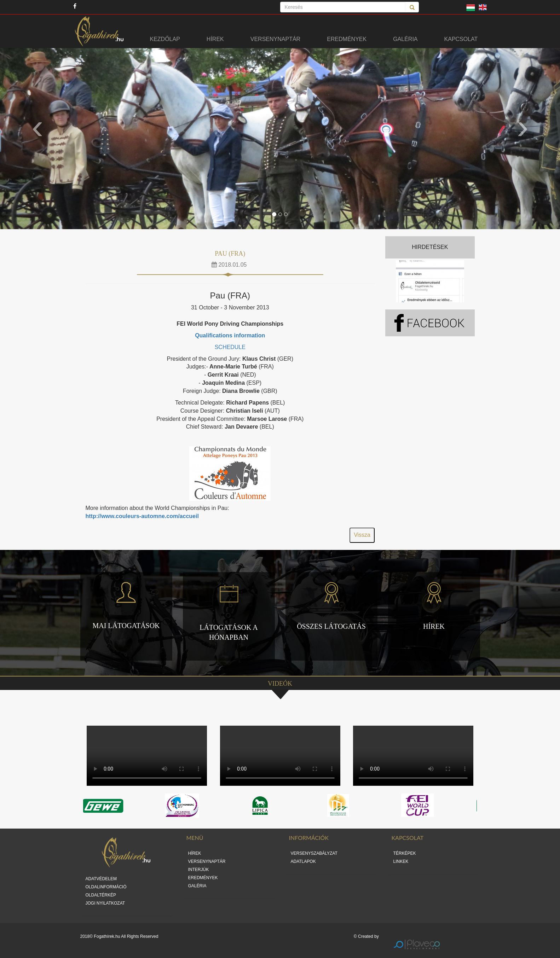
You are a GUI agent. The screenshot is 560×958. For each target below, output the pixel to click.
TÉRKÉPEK (405, 853)
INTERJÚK (199, 870)
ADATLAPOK (303, 861)
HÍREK (195, 853)
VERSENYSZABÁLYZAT (314, 853)
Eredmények (347, 39)
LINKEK (401, 861)
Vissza (362, 535)
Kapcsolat (461, 39)
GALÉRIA (197, 886)
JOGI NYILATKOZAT (105, 903)
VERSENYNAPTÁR (207, 861)
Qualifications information (230, 335)
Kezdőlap (165, 39)
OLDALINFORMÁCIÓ (106, 887)
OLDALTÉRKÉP (101, 895)
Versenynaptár (275, 39)
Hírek (215, 39)
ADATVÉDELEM (101, 879)
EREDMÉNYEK (203, 878)
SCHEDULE (230, 347)
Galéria (405, 39)
